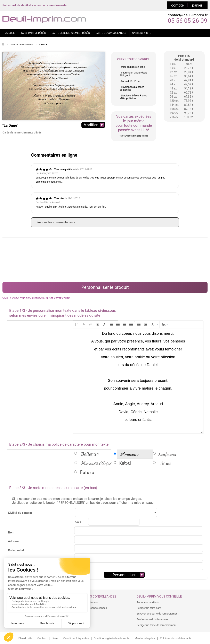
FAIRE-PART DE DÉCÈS (33, 33)
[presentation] (77, 324)
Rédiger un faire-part (149, 608)
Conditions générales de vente (112, 638)
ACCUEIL (10, 33)
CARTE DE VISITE (142, 33)
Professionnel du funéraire (152, 619)
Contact (42, 638)
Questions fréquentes (76, 638)
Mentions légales (145, 638)
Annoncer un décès (148, 602)
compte (177, 5)
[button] (77, 324)
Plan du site (25, 638)
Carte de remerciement (21, 45)
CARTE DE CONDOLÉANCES (111, 33)
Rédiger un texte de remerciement (157, 625)
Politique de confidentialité (176, 638)
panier (197, 5)
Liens (55, 638)
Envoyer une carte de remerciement (157, 614)
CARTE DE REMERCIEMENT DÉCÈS (71, 33)
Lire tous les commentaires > (55, 222)
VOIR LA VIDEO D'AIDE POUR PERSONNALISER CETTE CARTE (36, 298)
